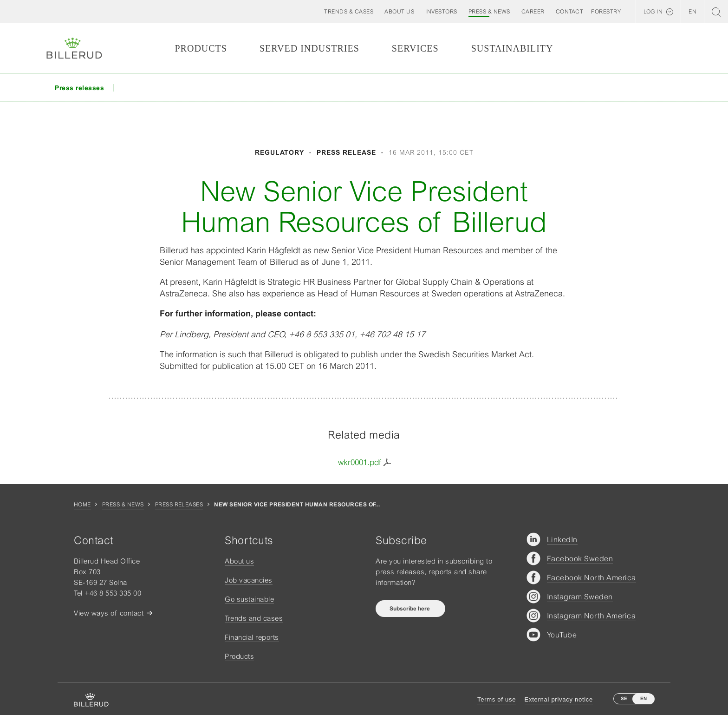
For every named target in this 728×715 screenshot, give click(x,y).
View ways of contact (109, 613)
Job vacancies (249, 580)
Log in (653, 12)
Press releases (179, 505)
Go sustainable (249, 599)
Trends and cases (254, 618)
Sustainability (512, 48)
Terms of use (497, 699)
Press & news (123, 505)
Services (415, 48)
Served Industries (309, 48)
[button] (399, 12)
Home (82, 505)
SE (624, 699)
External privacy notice (559, 699)
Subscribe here (410, 609)
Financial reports (252, 637)
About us (239, 561)
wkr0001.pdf (360, 462)
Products (201, 48)
